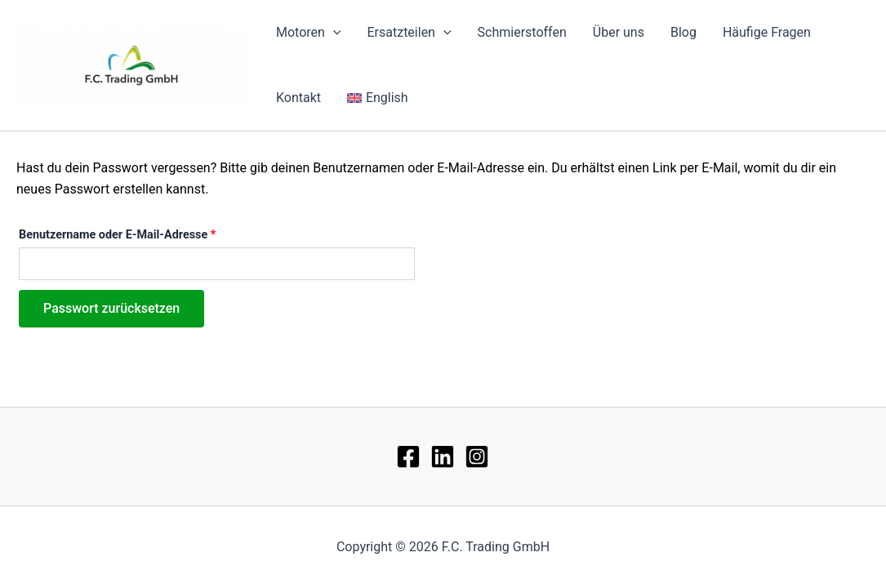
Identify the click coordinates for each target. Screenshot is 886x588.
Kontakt (298, 98)
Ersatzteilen (409, 33)
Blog (683, 32)
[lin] (443, 457)
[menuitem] (378, 98)
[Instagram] (477, 457)
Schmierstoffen (522, 32)
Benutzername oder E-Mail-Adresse (148, 233)
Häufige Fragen (767, 32)
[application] (333, 33)
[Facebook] (408, 457)
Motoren (308, 33)
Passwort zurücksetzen (111, 308)
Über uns (619, 32)
